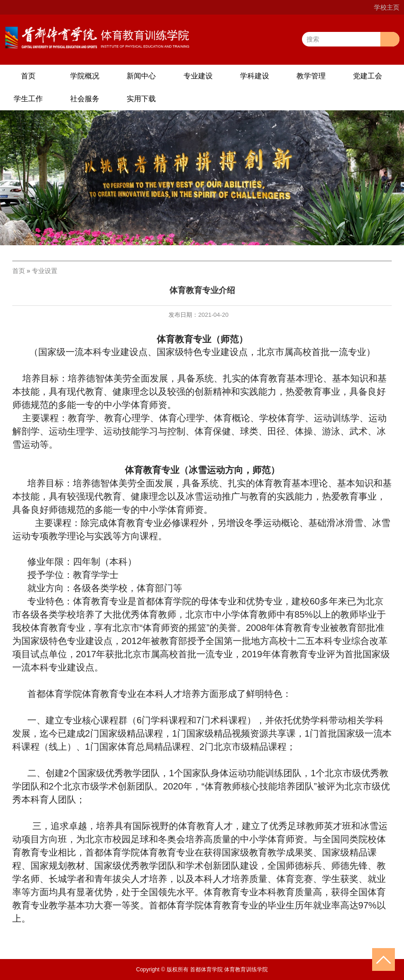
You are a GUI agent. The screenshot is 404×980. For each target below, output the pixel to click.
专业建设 (198, 76)
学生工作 (28, 99)
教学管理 (311, 76)
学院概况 (85, 76)
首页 (28, 76)
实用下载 (141, 99)
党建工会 (368, 76)
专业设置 (45, 271)
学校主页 (387, 7)
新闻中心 (141, 76)
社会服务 (85, 99)
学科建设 (255, 76)
